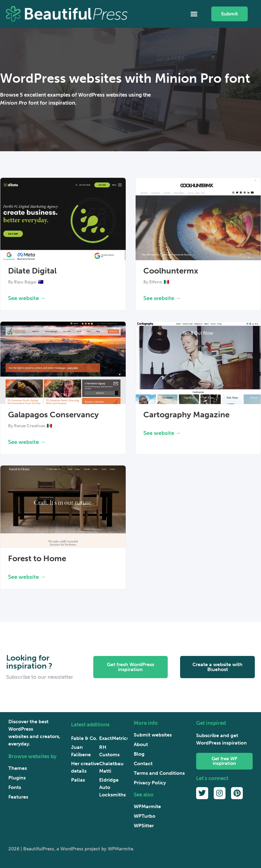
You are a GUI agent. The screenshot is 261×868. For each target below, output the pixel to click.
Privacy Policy (150, 783)
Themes (18, 768)
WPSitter (144, 826)
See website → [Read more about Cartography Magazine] (162, 433)
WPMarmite (147, 806)
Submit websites (153, 735)
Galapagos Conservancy (53, 415)
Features (18, 797)
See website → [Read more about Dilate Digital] (27, 298)
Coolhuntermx (171, 271)
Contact (143, 764)
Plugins (17, 778)
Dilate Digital (32, 271)
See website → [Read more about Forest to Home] (27, 577)
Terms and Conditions (159, 773)
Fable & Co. (84, 738)
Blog (139, 754)
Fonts (15, 787)
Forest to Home (37, 559)
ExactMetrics (114, 738)
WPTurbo (145, 816)
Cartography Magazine (186, 415)
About (141, 744)
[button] (194, 14)
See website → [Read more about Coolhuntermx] (162, 298)
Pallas (78, 780)
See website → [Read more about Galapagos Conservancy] (27, 442)
